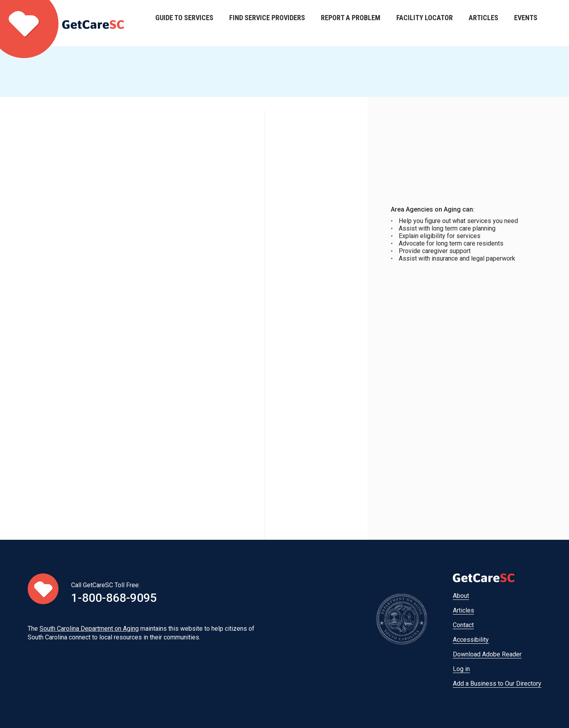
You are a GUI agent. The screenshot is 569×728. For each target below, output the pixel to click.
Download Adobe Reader (487, 654)
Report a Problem (351, 23)
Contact (463, 625)
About (461, 596)
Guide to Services (184, 23)
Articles (483, 23)
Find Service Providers (267, 23)
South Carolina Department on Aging (89, 629)
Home (62, 23)
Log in (461, 669)
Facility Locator (425, 23)
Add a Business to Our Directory (497, 684)
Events (526, 23)
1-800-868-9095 (114, 598)
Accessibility (471, 640)
